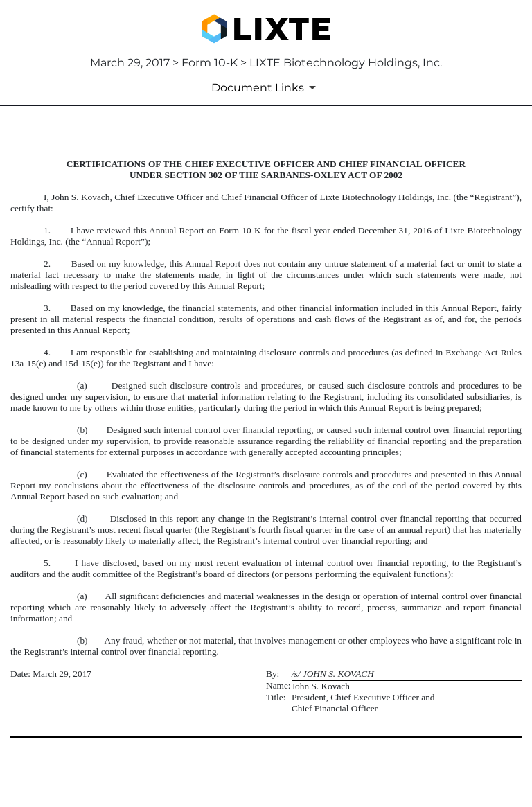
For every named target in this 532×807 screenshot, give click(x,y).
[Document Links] (266, 87)
